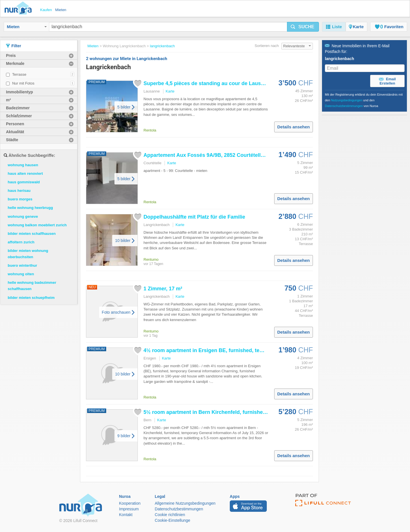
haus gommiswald (24, 182)
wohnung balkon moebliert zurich (37, 225)
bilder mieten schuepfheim (31, 298)
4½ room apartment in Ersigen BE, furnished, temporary (212, 350)
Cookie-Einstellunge (173, 520)
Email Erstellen (387, 81)
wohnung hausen (23, 165)
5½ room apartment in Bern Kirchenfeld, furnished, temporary (219, 412)
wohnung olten (21, 274)
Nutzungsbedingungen (347, 100)
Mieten (27, 27)
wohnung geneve (23, 216)
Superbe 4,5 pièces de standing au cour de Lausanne (208, 83)
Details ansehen (294, 127)
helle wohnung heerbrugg (30, 208)
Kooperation (130, 503)
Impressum (129, 509)
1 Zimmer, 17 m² (163, 289)
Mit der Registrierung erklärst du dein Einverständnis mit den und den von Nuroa (364, 100)
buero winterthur (22, 265)
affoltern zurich (21, 242)
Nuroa (20, 9)
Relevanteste (297, 46)
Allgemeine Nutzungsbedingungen (185, 503)
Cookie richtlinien (170, 515)
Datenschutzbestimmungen (344, 106)
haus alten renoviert (25, 173)
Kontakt (126, 515)
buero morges (20, 199)
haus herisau (19, 191)
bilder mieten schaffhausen (32, 234)
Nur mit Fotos (23, 83)
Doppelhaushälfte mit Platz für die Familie (194, 217)
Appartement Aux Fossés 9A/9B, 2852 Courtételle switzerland (218, 155)
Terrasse (19, 74)
